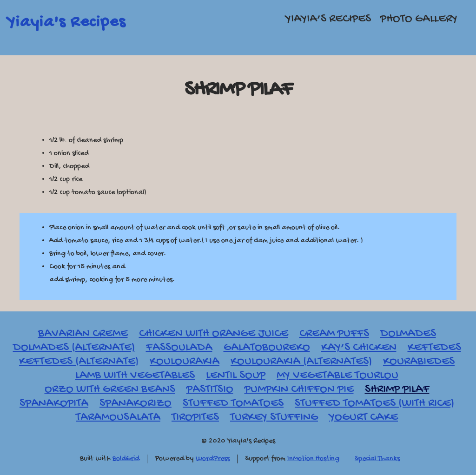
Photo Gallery (419, 19)
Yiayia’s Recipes (328, 19)
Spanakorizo (136, 404)
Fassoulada (179, 348)
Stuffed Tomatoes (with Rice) (374, 404)
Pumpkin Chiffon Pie (299, 390)
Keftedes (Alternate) (79, 362)
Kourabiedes (419, 362)
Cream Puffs (334, 334)
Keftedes (434, 348)
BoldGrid (126, 459)
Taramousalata (118, 418)
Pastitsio (210, 390)
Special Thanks (377, 459)
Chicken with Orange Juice (214, 334)
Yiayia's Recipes (66, 23)
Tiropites (195, 418)
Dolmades (408, 334)
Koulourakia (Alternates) (301, 362)
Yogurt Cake (364, 418)
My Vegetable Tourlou (337, 376)
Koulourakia (185, 362)
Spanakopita (54, 404)
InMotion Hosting (313, 459)
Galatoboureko (267, 348)
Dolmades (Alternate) (74, 348)
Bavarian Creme (83, 334)
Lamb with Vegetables (135, 376)
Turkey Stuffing (274, 418)
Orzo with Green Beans (110, 390)
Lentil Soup (236, 376)
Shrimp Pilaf (238, 90)
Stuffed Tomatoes (233, 404)
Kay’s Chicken (359, 348)
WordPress (213, 459)
